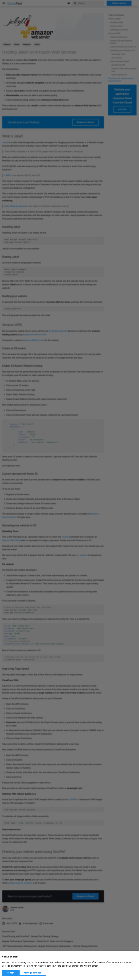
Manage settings (33, 973)
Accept (10, 973)
